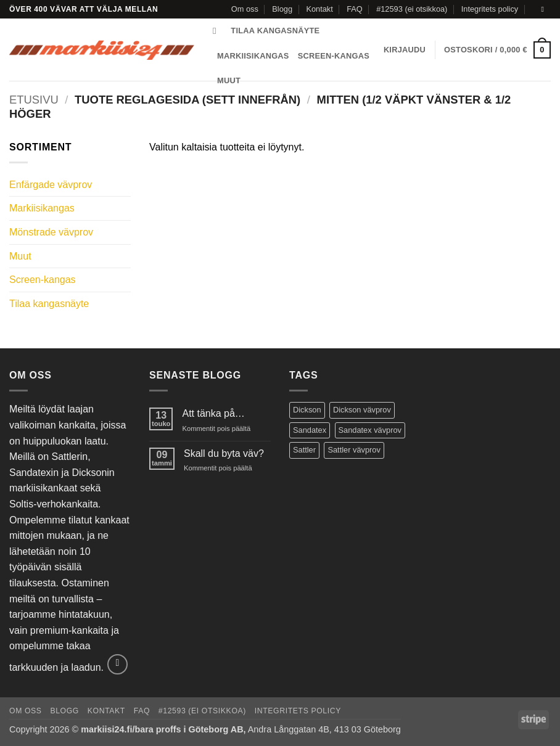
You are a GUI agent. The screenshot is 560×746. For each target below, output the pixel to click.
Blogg (282, 9)
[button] (405, 50)
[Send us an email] (545, 9)
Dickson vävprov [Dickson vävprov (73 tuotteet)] (362, 410)
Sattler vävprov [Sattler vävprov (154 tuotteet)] (354, 450)
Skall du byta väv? (224, 453)
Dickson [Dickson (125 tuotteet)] (307, 410)
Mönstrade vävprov (51, 232)
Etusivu (34, 100)
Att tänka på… (213, 413)
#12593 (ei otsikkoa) (412, 9)
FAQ (355, 9)
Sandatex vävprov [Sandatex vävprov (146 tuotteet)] (370, 430)
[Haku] (217, 31)
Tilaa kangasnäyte (275, 31)
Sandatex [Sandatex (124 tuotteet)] (310, 430)
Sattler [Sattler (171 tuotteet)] (304, 450)
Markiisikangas (253, 56)
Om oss (245, 9)
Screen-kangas (334, 56)
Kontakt (319, 9)
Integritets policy (490, 9)
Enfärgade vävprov (51, 185)
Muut (20, 256)
